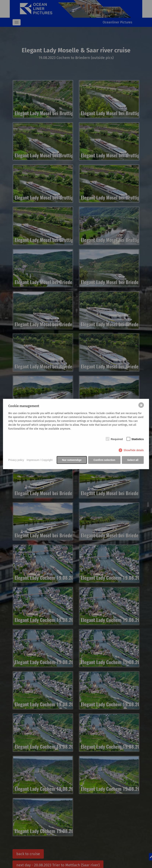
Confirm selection (104, 460)
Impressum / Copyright (40, 460)
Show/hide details (134, 450)
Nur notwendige (72, 460)
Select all (133, 460)
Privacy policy (16, 460)
